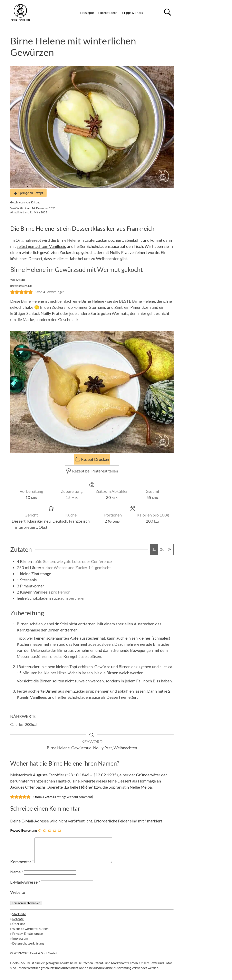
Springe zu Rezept (28, 193)
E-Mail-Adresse (25, 887)
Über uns (19, 929)
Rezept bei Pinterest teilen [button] (92, 471)
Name (17, 877)
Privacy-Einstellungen (28, 938)
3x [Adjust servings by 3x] (170, 549)
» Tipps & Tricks (132, 13)
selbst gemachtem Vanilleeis (41, 246)
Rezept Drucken (92, 459)
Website (18, 897)
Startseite (19, 919)
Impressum (20, 943)
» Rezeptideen (108, 13)
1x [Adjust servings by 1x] (154, 549)
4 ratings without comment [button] (73, 797)
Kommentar (22, 866)
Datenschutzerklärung (28, 948)
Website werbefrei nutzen (30, 933)
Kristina (36, 202)
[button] (12, 292)
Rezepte (18, 924)
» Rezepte (87, 13)
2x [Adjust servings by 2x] (162, 549)
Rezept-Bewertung (23, 830)
